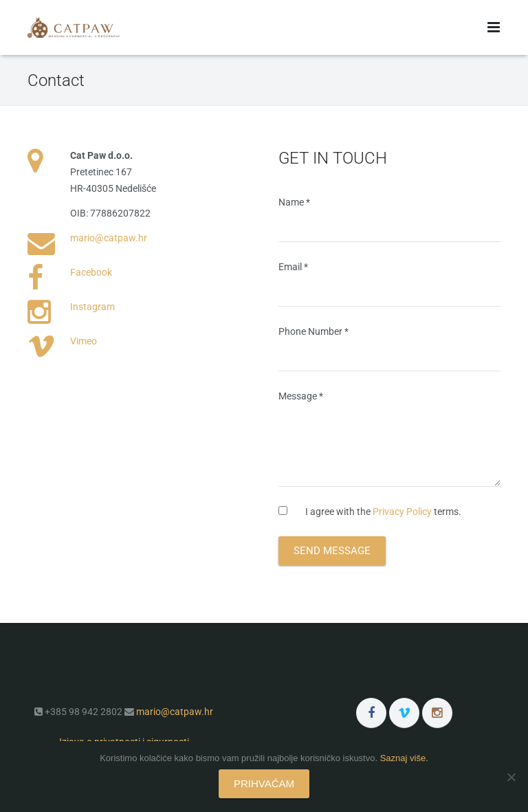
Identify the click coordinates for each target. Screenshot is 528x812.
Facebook (91, 272)
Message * (389, 439)
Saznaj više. (404, 758)
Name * (389, 219)
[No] (511, 777)
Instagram (92, 307)
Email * (389, 284)
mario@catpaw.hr (109, 238)
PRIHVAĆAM (264, 783)
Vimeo (84, 341)
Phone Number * (389, 349)
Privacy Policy (402, 512)
